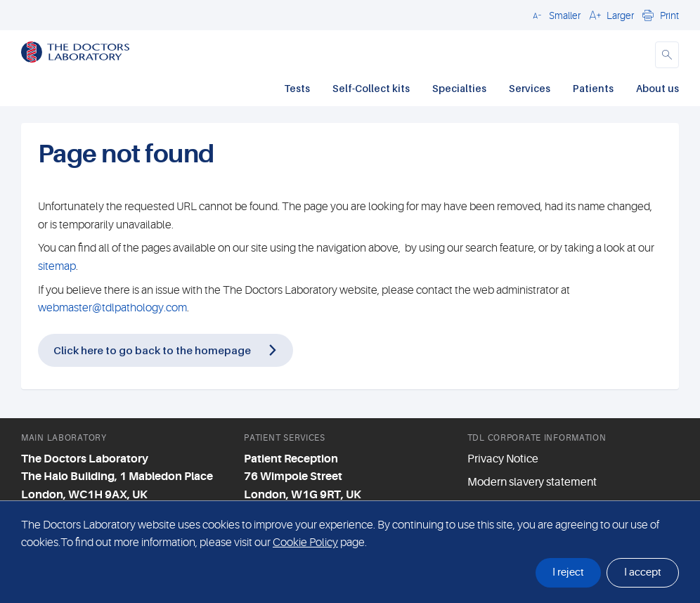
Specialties (459, 88)
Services (530, 88)
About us (657, 88)
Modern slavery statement (532, 482)
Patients (593, 88)
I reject (568, 572)
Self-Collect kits (371, 88)
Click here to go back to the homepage (152, 350)
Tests (297, 88)
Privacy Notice (503, 459)
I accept (643, 572)
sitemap (57, 266)
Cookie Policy (305, 543)
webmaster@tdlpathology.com (112, 308)
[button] (555, 15)
